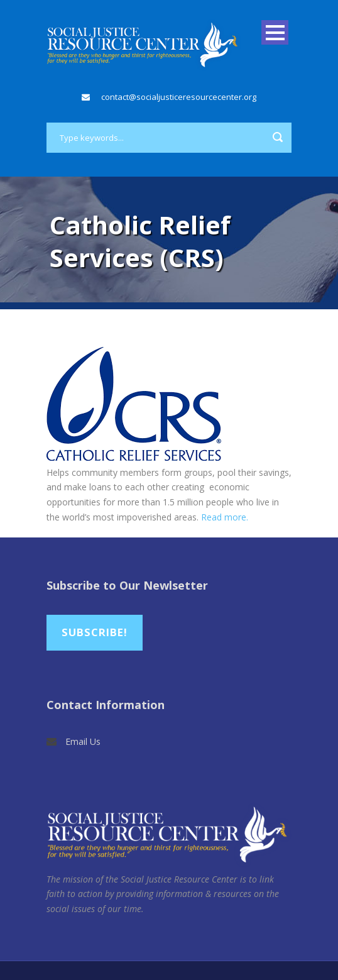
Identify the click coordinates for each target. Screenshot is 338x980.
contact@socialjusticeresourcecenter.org (179, 97)
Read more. (225, 517)
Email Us (83, 741)
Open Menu (275, 32)
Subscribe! (95, 632)
